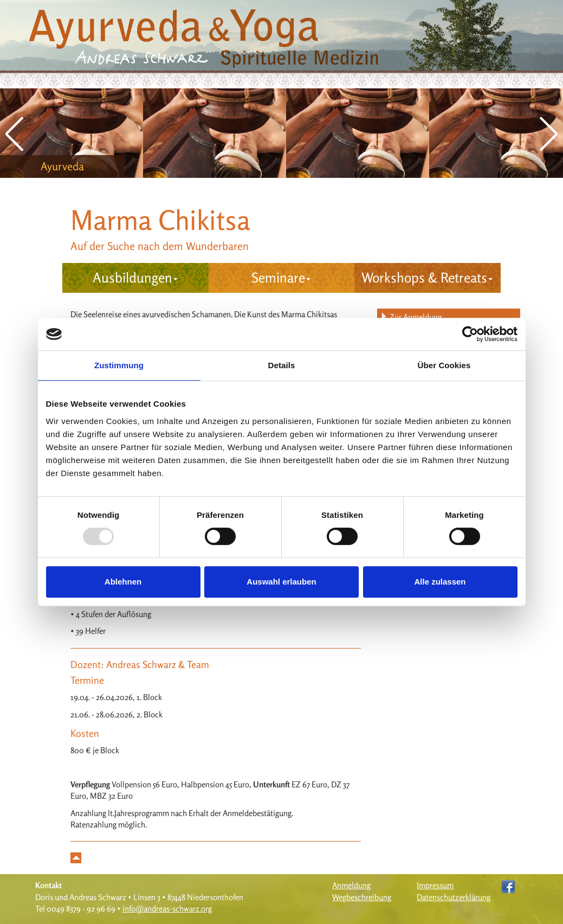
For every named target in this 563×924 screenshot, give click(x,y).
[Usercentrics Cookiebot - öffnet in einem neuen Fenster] (470, 334)
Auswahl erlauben (281, 582)
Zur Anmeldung (411, 317)
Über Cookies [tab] (444, 365)
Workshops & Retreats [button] (427, 278)
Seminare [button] (281, 278)
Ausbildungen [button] (135, 278)
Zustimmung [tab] (119, 365)
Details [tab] (282, 365)
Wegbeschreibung (362, 897)
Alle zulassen (440, 582)
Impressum (435, 885)
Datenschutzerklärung (454, 897)
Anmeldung (351, 885)
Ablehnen (123, 582)
